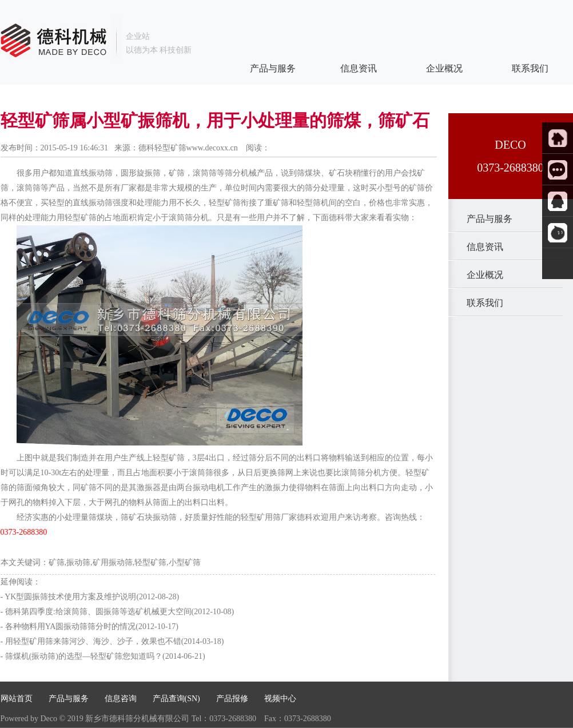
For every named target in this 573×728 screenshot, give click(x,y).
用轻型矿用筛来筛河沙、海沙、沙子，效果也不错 (93, 641)
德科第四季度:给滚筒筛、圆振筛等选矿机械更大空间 (98, 612)
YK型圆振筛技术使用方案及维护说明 (70, 597)
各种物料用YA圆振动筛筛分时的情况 (71, 626)
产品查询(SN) (176, 699)
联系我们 (476, 303)
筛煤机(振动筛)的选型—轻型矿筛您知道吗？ (84, 656)
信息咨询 (121, 699)
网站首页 (17, 699)
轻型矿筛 (225, 203)
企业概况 (476, 275)
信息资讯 (476, 247)
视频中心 (280, 699)
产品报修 (232, 699)
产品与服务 (480, 219)
